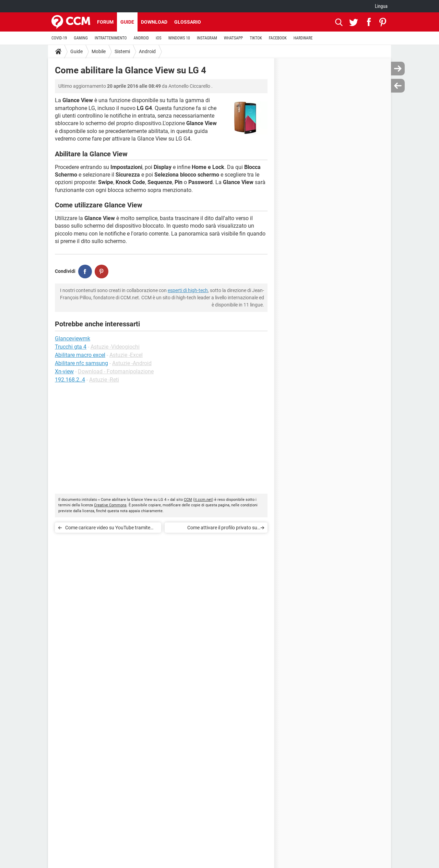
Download (154, 22)
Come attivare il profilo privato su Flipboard (222, 529)
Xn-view (64, 371)
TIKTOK (256, 38)
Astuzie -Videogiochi (115, 347)
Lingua (381, 6)
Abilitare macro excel (80, 355)
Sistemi (122, 51)
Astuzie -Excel (126, 355)
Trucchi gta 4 (71, 347)
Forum (105, 22)
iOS (158, 38)
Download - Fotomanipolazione (116, 371)
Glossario (188, 22)
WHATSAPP (233, 38)
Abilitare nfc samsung (81, 363)
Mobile (99, 51)
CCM (188, 500)
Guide (127, 22)
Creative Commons (110, 505)
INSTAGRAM (207, 38)
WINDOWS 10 (179, 38)
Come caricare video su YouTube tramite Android (108, 529)
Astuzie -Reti (104, 380)
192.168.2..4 (70, 380)
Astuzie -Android (132, 363)
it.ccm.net (203, 500)
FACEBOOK (278, 38)
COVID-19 (59, 38)
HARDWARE (303, 38)
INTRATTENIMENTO (111, 38)
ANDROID (141, 38)
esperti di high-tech (188, 290)
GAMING (81, 38)
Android (147, 51)
